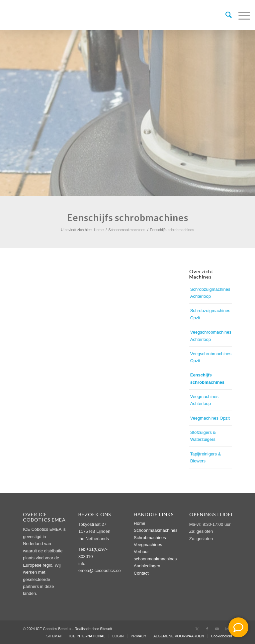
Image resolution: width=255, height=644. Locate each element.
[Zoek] (225, 15)
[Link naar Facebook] (207, 629)
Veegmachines (148, 545)
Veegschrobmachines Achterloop (211, 336)
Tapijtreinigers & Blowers (206, 457)
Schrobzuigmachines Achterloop (210, 293)
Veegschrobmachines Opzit (211, 357)
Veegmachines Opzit (210, 418)
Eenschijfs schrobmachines (207, 378)
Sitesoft (106, 629)
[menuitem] (225, 15)
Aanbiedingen (147, 566)
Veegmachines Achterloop (204, 400)
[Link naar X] (197, 629)
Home (140, 523)
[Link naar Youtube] (217, 629)
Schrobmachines (150, 538)
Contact (141, 573)
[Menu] (241, 15)
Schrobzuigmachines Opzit (210, 314)
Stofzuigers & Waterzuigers (203, 436)
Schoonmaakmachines (156, 530)
